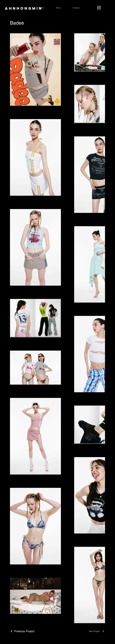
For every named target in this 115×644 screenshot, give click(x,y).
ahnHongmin (24, 8)
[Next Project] (97, 631)
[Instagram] (99, 8)
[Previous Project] (22, 631)
